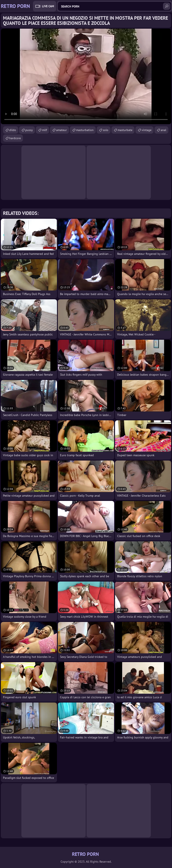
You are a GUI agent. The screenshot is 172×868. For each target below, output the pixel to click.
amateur (61, 130)
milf (44, 130)
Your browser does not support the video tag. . (86, 76)
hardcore (15, 138)
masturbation (85, 130)
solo (106, 130)
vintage (147, 130)
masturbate (125, 130)
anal (163, 130)
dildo (13, 130)
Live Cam (48, 6)
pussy (29, 130)
